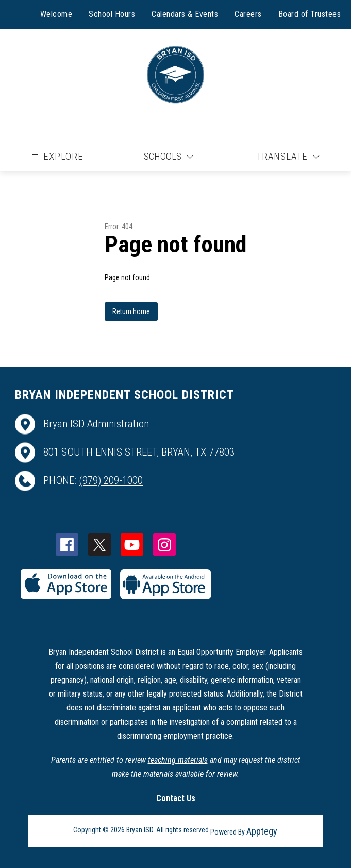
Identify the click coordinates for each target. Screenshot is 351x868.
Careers (248, 14)
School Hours (112, 14)
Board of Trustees (310, 14)
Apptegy (262, 831)
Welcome (56, 14)
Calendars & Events (185, 14)
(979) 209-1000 (111, 480)
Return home (131, 311)
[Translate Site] (288, 157)
